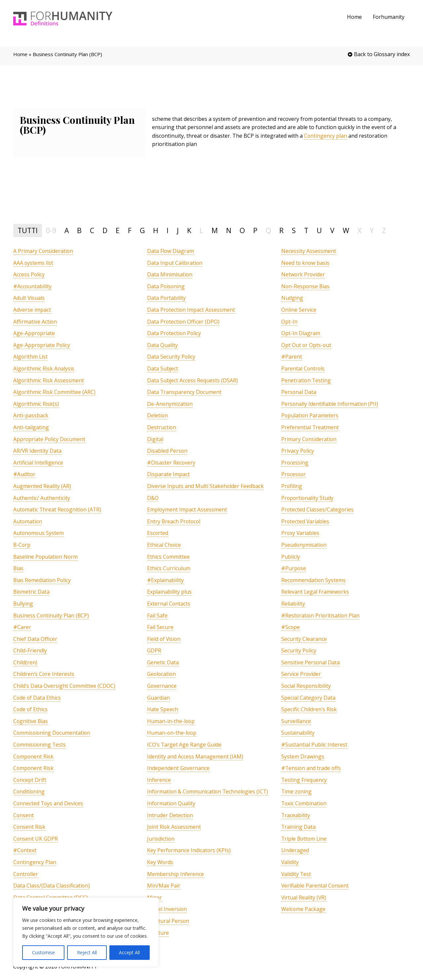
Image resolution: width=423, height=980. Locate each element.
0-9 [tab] (51, 230)
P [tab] (255, 230)
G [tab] (142, 230)
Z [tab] (384, 230)
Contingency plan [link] (326, 136)
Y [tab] (372, 230)
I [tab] (168, 230)
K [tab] (189, 230)
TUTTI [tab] (28, 230)
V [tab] (332, 230)
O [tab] (242, 230)
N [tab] (229, 230)
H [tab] (156, 230)
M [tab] (215, 230)
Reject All (87, 952)
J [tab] (178, 230)
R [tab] (281, 230)
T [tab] (306, 230)
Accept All (129, 952)
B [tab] (79, 230)
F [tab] (130, 230)
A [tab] (67, 230)
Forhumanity (389, 17)
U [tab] (319, 230)
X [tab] (360, 230)
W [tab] (346, 230)
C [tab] (92, 230)
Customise (43, 952)
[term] (43, 251)
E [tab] (118, 230)
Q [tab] (268, 230)
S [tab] (294, 230)
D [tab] (105, 230)
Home (355, 17)
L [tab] (201, 230)
